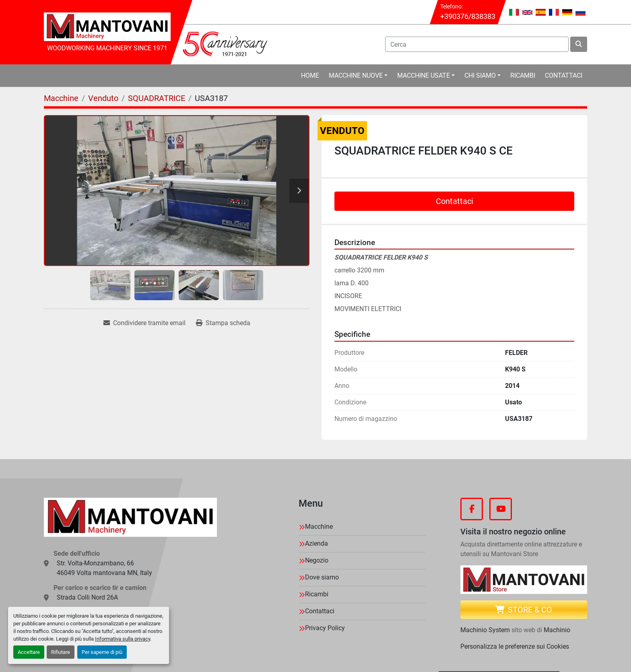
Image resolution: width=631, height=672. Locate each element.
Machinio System (485, 630)
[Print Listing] (223, 323)
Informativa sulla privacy (123, 639)
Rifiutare (61, 652)
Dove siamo (322, 577)
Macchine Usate (424, 75)
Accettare (29, 652)
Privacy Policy (325, 628)
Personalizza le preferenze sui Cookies (515, 646)
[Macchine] (61, 98)
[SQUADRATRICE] (157, 98)
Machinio (557, 630)
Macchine (319, 527)
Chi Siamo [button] (480, 75)
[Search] (477, 44)
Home (310, 75)
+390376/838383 (468, 16)
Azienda (317, 543)
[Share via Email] (144, 323)
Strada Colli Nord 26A (87, 597)
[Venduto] (103, 98)
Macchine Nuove (356, 75)
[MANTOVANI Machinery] (130, 517)
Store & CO (524, 610)
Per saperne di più (102, 652)
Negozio (317, 560)
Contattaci (564, 75)
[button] (358, 76)
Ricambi (523, 75)
